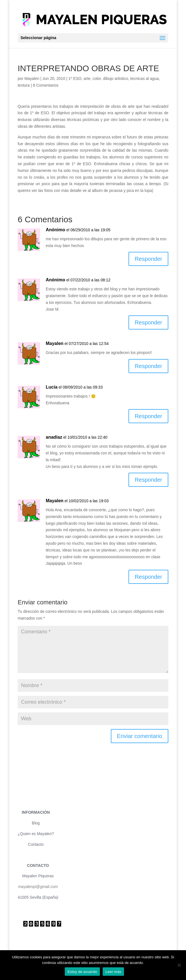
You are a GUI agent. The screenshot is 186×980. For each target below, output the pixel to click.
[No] (179, 965)
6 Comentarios (46, 85)
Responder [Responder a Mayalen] (148, 366)
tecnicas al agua (145, 79)
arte (87, 79)
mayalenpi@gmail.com (38, 887)
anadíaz (54, 437)
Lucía (52, 387)
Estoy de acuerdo (82, 972)
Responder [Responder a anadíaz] (148, 480)
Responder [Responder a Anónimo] (148, 259)
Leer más (113, 972)
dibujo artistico (116, 79)
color (97, 79)
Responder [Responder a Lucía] (148, 416)
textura (24, 85)
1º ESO (75, 79)
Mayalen (32, 79)
